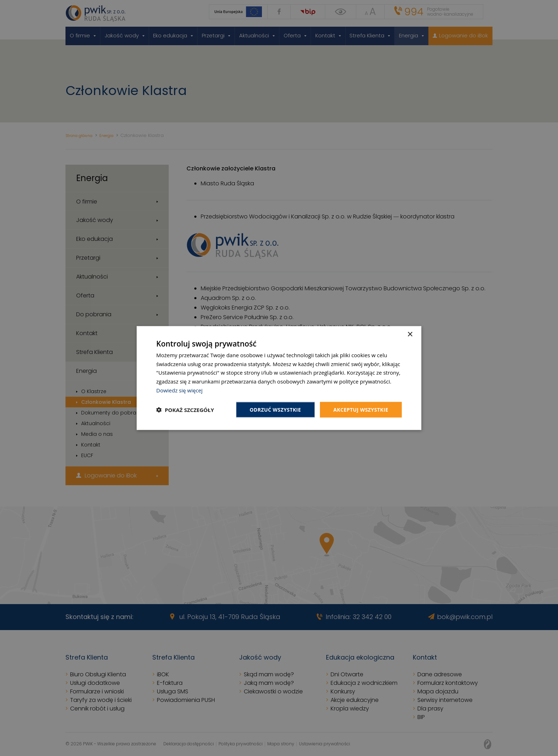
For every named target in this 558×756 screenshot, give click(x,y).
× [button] (410, 334)
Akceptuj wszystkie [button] (361, 409)
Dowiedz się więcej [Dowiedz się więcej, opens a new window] (179, 390)
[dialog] (279, 378)
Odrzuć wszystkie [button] (275, 409)
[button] (185, 410)
